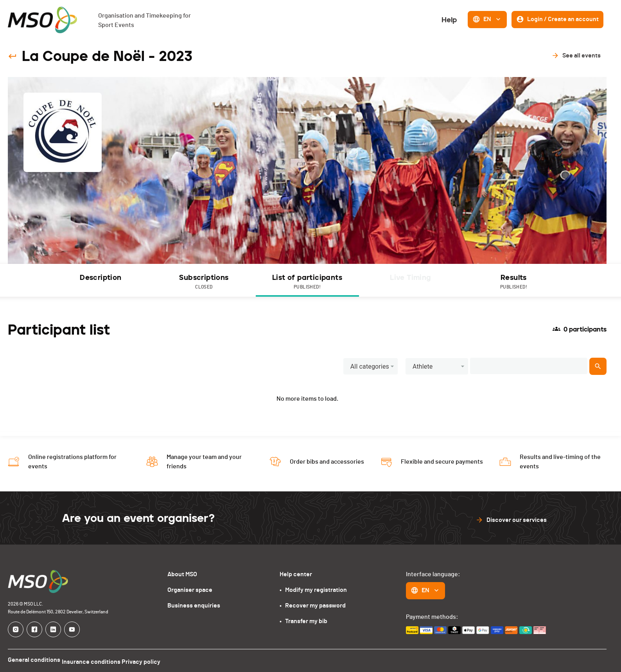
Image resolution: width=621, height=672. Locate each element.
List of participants (307, 282)
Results (514, 282)
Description (101, 278)
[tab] (101, 280)
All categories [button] (370, 366)
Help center (296, 574)
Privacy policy (151, 660)
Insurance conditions (96, 660)
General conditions (34, 660)
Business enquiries (194, 606)
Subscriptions (204, 282)
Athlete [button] (423, 366)
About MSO (182, 574)
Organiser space (190, 590)
